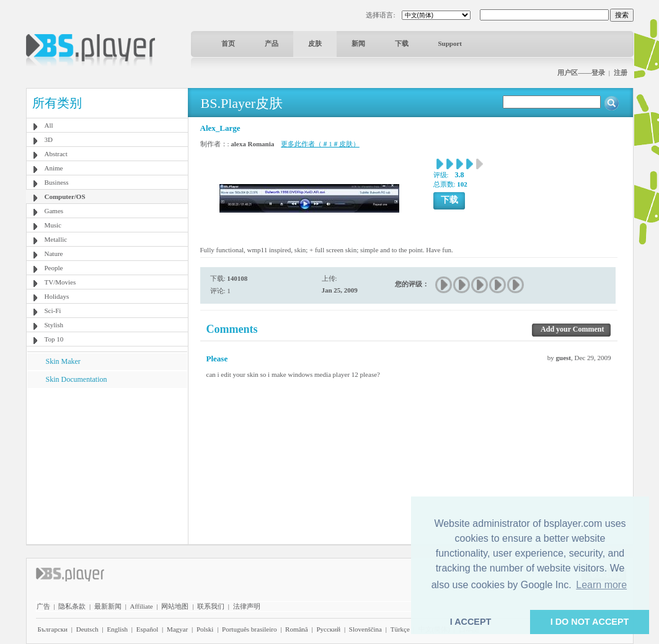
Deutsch (87, 629)
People (54, 268)
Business (57, 182)
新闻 (358, 43)
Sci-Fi (53, 311)
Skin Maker (63, 361)
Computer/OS (65, 196)
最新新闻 (108, 606)
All (49, 125)
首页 (228, 43)
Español (147, 629)
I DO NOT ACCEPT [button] (590, 622)
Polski (205, 629)
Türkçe (400, 629)
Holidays (57, 296)
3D (49, 139)
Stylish (54, 325)
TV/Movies (60, 282)
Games (54, 211)
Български (53, 629)
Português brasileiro (249, 629)
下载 (402, 43)
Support (450, 43)
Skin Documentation (77, 379)
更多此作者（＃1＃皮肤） (320, 144)
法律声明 (247, 606)
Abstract (56, 154)
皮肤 (315, 43)
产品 (272, 43)
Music (53, 225)
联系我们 (211, 606)
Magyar (177, 629)
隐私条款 (72, 606)
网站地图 (175, 606)
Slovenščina (365, 629)
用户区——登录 (581, 73)
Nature (54, 254)
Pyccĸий (328, 629)
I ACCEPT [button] (471, 622)
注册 (621, 73)
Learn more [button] (601, 585)
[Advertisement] (107, 465)
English (117, 629)
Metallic (56, 239)
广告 (43, 606)
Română (297, 629)
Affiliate (142, 606)
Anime (54, 168)
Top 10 (54, 339)
